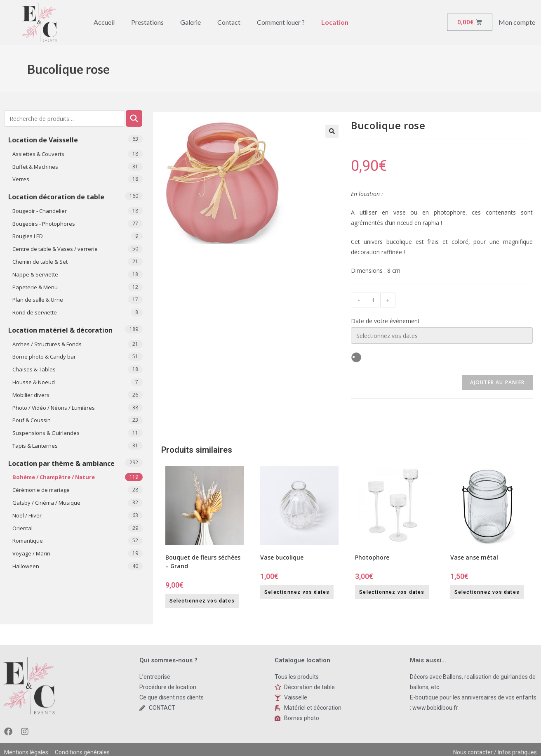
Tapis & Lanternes (35, 446)
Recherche (134, 118)
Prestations (147, 22)
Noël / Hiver (27, 515)
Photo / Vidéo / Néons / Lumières (54, 408)
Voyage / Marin (31, 553)
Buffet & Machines (35, 167)
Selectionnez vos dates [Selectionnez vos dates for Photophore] (392, 592)
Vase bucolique (282, 557)
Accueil (104, 22)
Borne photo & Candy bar (44, 357)
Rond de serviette (35, 312)
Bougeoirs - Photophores (44, 224)
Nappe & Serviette (35, 274)
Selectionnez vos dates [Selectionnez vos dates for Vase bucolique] (297, 592)
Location (335, 22)
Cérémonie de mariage (41, 490)
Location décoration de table (56, 197)
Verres (21, 179)
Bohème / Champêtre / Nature (54, 477)
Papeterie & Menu (35, 287)
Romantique (28, 541)
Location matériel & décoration (60, 330)
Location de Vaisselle (43, 140)
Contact (229, 22)
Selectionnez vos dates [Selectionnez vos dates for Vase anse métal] (487, 592)
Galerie (191, 22)
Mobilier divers (31, 395)
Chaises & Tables (34, 369)
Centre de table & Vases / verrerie (55, 249)
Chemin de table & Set (40, 262)
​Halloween (26, 566)
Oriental (22, 528)
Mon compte (517, 22)
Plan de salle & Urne (38, 300)
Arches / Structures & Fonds (47, 344)
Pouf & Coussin (32, 420)
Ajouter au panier (497, 382)
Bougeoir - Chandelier (40, 211)
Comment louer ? (281, 22)
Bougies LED (28, 236)
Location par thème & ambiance (61, 463)
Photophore (372, 557)
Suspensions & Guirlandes (46, 433)
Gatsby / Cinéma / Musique (46, 503)
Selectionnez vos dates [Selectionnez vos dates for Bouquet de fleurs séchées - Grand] (202, 601)
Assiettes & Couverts (38, 154)
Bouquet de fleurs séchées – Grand (203, 562)
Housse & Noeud (34, 382)
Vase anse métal (474, 557)
